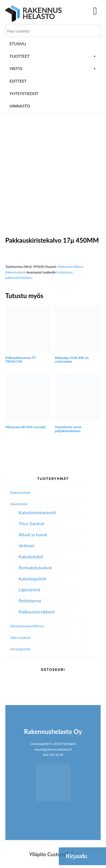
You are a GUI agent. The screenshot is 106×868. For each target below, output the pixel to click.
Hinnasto (20, 106)
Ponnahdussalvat (35, 567)
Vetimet (26, 545)
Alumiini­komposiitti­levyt (27, 626)
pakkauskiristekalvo (19, 278)
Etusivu (18, 44)
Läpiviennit (30, 590)
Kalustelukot (31, 556)
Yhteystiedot (24, 93)
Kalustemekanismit (37, 512)
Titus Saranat (32, 523)
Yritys (53, 69)
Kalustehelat (19, 504)
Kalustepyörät (32, 579)
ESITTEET (18, 81)
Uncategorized (20, 649)
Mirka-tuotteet (20, 638)
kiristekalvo (64, 272)
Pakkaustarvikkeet (70, 267)
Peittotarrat (30, 601)
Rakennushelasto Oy (34, 13)
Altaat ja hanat (33, 534)
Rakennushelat (16, 272)
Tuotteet (53, 56)
